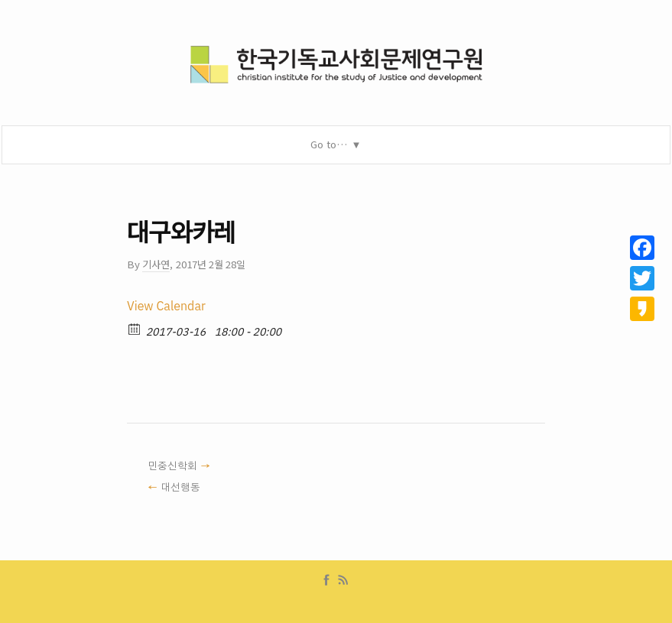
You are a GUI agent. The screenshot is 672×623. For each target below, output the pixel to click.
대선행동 (180, 488)
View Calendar (166, 307)
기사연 (156, 264)
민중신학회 (172, 466)
